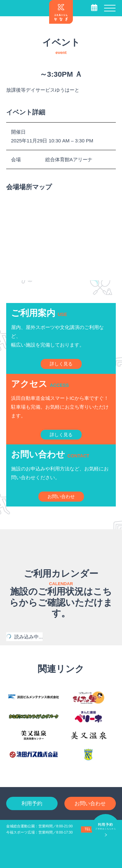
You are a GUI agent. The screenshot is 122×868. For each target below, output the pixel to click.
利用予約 (32, 803)
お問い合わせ (90, 803)
